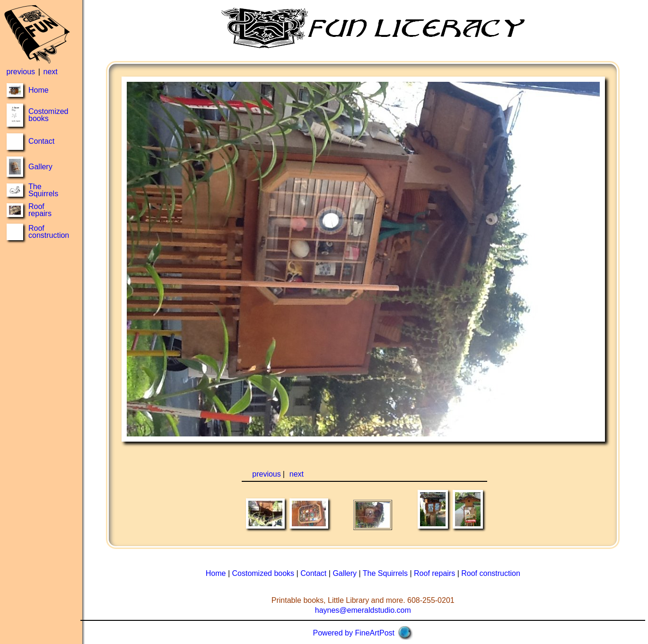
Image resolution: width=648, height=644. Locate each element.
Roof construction (49, 232)
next (50, 72)
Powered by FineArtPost (354, 633)
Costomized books (48, 115)
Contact (41, 141)
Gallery (40, 167)
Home (39, 90)
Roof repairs (40, 210)
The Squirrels (43, 190)
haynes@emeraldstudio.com (363, 610)
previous (21, 72)
